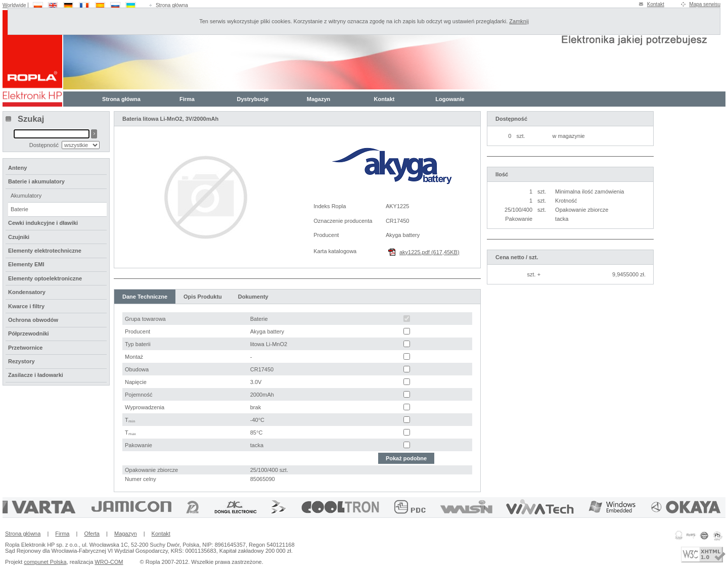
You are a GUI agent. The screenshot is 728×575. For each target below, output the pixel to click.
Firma (187, 99)
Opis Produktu (203, 297)
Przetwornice (25, 348)
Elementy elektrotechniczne (45, 251)
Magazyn (318, 99)
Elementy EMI (26, 264)
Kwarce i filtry (26, 306)
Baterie (19, 209)
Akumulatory (26, 196)
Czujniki (19, 237)
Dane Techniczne (145, 297)
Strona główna (172, 5)
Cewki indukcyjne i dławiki (43, 223)
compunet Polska (45, 562)
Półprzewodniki (29, 333)
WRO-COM (109, 562)
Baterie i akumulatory (36, 181)
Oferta (92, 534)
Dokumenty (253, 297)
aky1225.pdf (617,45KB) (429, 252)
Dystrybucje (253, 99)
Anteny (17, 168)
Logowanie (450, 99)
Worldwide (14, 5)
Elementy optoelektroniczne (45, 278)
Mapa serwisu (705, 4)
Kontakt (656, 4)
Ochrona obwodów (33, 320)
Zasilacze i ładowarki (36, 375)
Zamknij (519, 21)
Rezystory (21, 361)
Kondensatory (27, 292)
